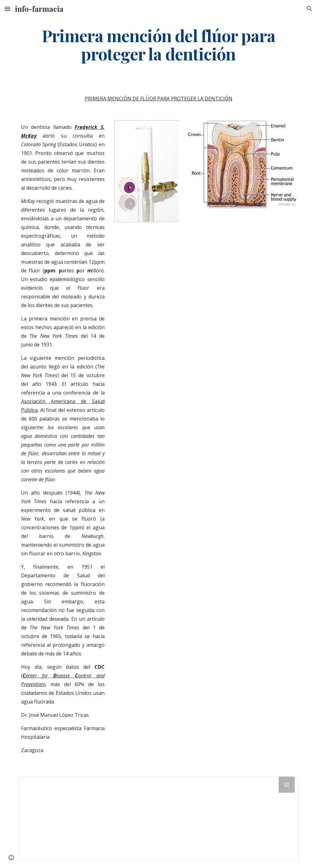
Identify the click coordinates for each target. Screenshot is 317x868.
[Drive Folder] (159, 819)
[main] (159, 44)
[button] (7, 9)
